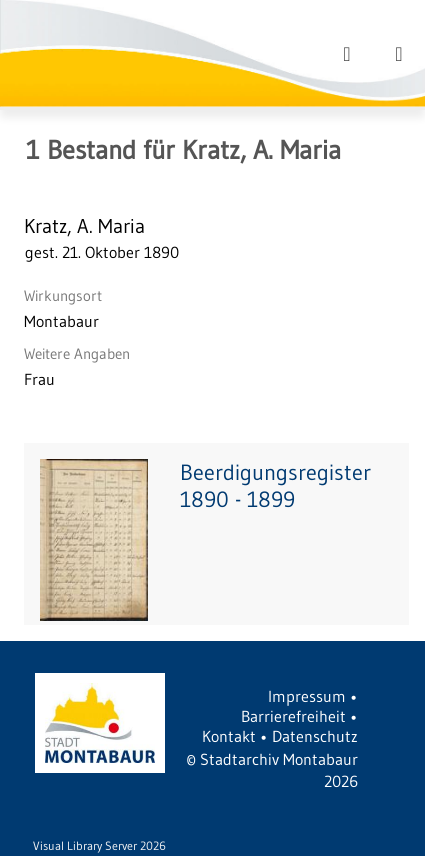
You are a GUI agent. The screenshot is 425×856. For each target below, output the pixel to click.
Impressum (307, 696)
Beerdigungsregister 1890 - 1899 (275, 486)
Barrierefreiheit (293, 716)
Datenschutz (315, 736)
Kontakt (229, 736)
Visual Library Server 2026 (99, 845)
